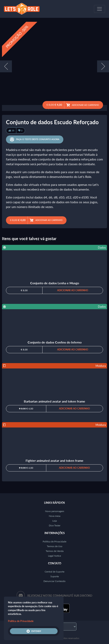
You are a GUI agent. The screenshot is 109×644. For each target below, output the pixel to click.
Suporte (55, 576)
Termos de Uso (55, 546)
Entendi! (34, 631)
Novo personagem (55, 511)
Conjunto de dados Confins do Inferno (55, 342)
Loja (55, 521)
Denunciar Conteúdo (54, 581)
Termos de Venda (55, 551)
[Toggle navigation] (99, 9)
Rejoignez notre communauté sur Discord (60, 596)
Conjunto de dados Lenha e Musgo (55, 283)
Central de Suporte (54, 572)
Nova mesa (55, 516)
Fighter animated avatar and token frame (54, 460)
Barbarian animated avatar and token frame (54, 401)
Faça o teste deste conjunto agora (35, 139)
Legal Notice (54, 556)
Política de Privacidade (54, 541)
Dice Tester (55, 525)
